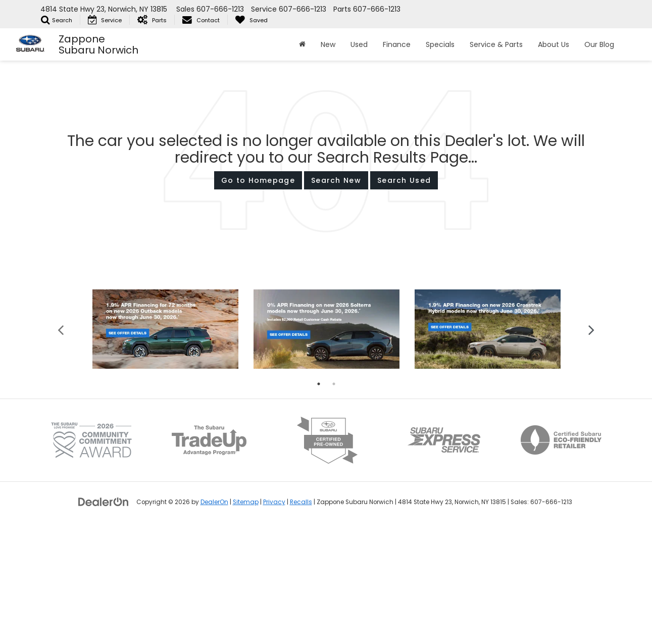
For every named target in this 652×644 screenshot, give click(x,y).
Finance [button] (397, 44)
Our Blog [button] (599, 44)
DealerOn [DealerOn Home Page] (214, 618)
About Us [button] (554, 44)
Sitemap (246, 618)
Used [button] (359, 44)
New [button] (328, 44)
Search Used (404, 180)
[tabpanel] (165, 446)
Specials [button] (440, 44)
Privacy (274, 618)
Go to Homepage (258, 180)
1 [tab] (319, 500)
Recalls (301, 618)
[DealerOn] (104, 618)
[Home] (302, 44)
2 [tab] (334, 500)
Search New (336, 180)
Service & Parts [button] (496, 44)
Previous (61, 445)
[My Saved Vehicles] (251, 20)
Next (592, 445)
